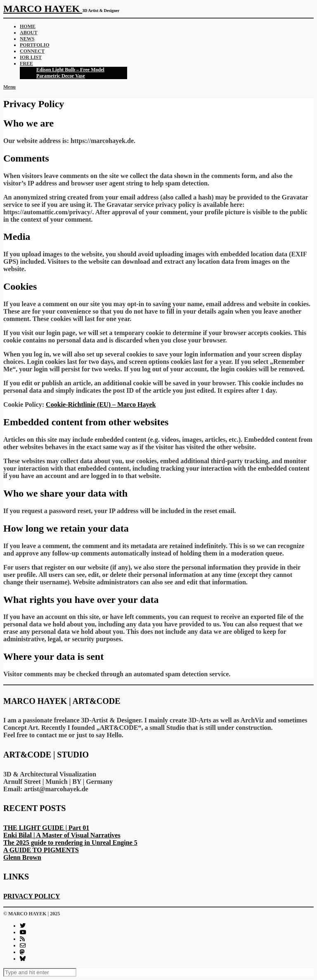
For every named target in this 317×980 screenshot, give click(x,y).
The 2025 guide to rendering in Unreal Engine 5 (70, 843)
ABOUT (29, 33)
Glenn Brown (22, 857)
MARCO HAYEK (43, 9)
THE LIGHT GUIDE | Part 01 (46, 828)
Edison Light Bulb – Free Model (70, 70)
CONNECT (32, 51)
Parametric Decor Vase (61, 76)
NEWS (27, 39)
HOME (28, 26)
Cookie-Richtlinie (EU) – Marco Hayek (101, 404)
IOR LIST (31, 57)
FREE (26, 63)
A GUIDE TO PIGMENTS (41, 850)
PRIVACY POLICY (32, 896)
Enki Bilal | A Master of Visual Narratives (62, 835)
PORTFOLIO (35, 45)
